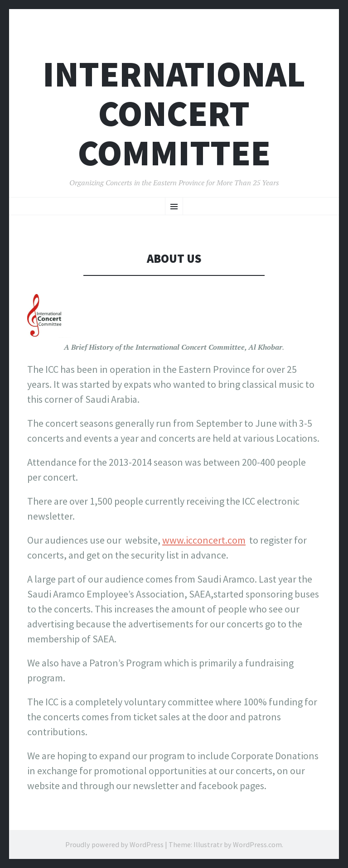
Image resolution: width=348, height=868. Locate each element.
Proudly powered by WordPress (114, 844)
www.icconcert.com (204, 540)
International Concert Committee (174, 113)
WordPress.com (257, 844)
